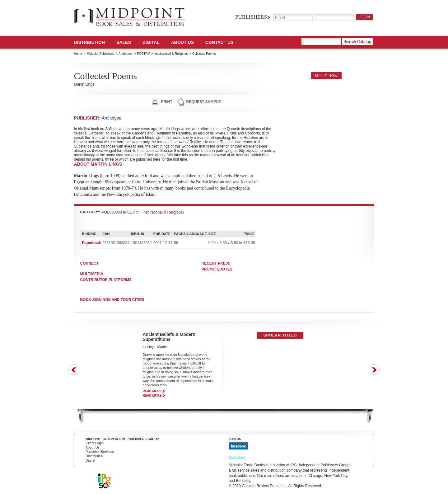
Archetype (126, 54)
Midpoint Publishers (100, 54)
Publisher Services (100, 452)
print (167, 102)
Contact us (219, 42)
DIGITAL (151, 42)
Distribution (90, 42)
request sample (204, 102)
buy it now (326, 76)
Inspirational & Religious (171, 54)
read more (152, 391)
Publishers (251, 17)
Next (374, 370)
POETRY (143, 54)
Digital (90, 460)
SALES (124, 42)
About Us (182, 42)
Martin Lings (84, 84)
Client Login (95, 443)
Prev (74, 370)
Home (78, 54)
